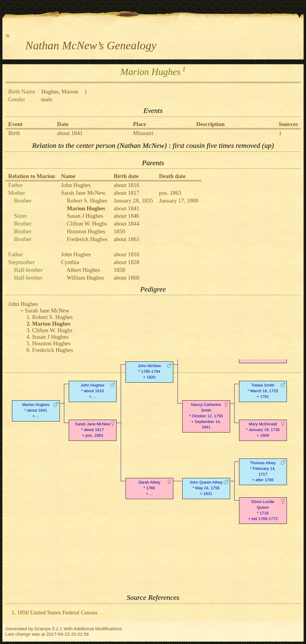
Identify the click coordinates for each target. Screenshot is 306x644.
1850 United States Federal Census (58, 612)
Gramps (43, 629)
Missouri (143, 133)
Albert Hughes (83, 270)
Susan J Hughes (85, 216)
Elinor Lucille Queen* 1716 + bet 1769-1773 (263, 510)
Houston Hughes (86, 231)
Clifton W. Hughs (87, 224)
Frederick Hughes (87, 239)
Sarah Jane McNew (83, 193)
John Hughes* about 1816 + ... (92, 391)
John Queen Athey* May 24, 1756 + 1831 (206, 488)
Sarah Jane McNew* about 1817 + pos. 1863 (92, 430)
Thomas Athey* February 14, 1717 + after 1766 (263, 471)
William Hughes (85, 278)
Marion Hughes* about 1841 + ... (36, 410)
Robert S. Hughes (87, 201)
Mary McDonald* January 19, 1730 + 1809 (263, 430)
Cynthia (70, 262)
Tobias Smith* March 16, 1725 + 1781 (263, 391)
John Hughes (76, 185)
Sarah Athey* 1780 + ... (149, 488)
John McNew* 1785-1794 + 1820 (149, 371)
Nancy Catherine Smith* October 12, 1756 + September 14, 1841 (206, 416)
